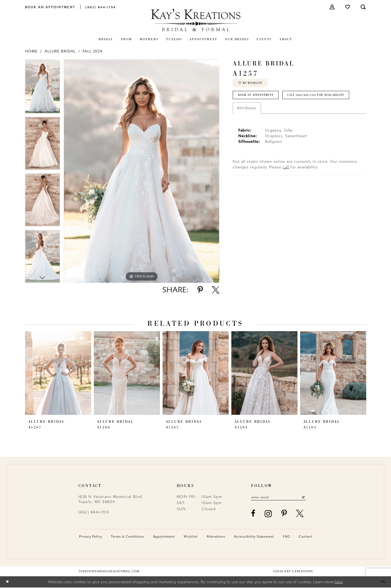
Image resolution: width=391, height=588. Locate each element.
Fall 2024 (92, 51)
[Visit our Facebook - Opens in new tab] (253, 514)
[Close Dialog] (8, 582)
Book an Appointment (259, 97)
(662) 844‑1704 (94, 512)
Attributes (247, 123)
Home (31, 51)
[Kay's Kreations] (196, 20)
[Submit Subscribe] (309, 498)
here (338, 582)
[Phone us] (100, 7)
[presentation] (58, 373)
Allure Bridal (60, 51)
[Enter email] (282, 498)
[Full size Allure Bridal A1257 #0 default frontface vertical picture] (142, 171)
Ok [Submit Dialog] (383, 582)
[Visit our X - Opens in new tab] (300, 514)
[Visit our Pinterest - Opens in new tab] (284, 514)
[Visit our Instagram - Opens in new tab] (269, 514)
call (286, 183)
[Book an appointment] (50, 7)
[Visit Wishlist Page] (348, 7)
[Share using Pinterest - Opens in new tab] (200, 290)
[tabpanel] (43, 88)
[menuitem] (50, 7)
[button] (332, 7)
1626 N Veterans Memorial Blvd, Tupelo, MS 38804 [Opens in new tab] (111, 499)
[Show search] (363, 7)
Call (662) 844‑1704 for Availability (271, 110)
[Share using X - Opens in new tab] (216, 290)
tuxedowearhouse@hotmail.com (109, 572)
